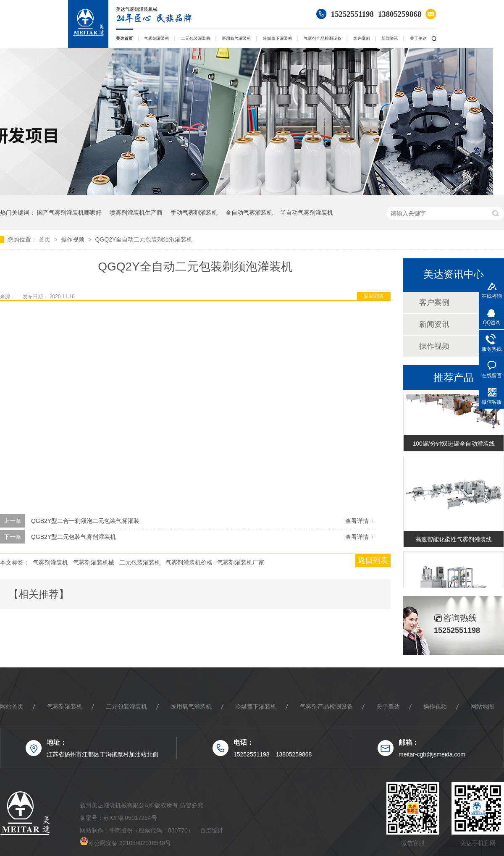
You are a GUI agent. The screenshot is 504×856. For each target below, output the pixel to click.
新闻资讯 (390, 38)
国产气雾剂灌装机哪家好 (69, 213)
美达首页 (124, 38)
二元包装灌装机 (196, 38)
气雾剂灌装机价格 (189, 562)
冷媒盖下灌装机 (278, 38)
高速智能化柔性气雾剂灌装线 (454, 541)
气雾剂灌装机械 (94, 562)
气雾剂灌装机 (157, 38)
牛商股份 (121, 830)
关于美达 (418, 38)
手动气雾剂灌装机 (194, 213)
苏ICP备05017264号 (130, 818)
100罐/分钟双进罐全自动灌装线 (453, 446)
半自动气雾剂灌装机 (307, 213)
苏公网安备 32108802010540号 (130, 843)
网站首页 (12, 706)
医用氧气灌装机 (236, 38)
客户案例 (362, 38)
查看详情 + (360, 521)
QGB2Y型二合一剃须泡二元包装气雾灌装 (85, 521)
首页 (45, 239)
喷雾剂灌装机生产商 (136, 213)
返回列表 (374, 296)
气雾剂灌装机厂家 (241, 562)
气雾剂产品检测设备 (323, 38)
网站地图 (482, 706)
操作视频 (73, 239)
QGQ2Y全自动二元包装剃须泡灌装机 (144, 239)
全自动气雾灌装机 (249, 213)
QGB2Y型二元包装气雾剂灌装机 (73, 537)
